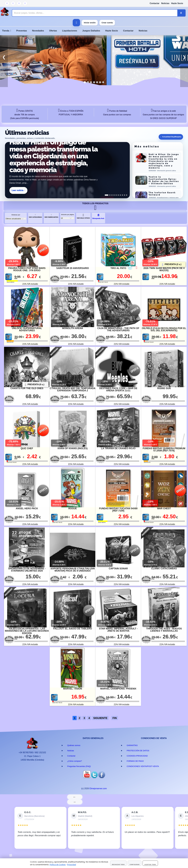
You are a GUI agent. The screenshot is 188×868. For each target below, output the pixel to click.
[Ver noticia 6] (118, 195)
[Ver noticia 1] (107, 195)
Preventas (22, 31)
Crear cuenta (107, 23)
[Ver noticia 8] (122, 195)
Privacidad (72, 865)
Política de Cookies (58, 865)
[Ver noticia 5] (116, 195)
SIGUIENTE (100, 718)
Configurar (135, 865)
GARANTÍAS (132, 745)
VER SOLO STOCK (83, 216)
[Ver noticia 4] (114, 195)
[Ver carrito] (76, 23)
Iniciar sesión (90, 23)
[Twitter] (13, 3)
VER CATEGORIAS (35, 216)
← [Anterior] (75, 797)
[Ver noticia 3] (112, 195)
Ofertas (53, 31)
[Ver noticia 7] (120, 195)
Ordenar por (16, 215)
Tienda (7, 31)
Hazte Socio (177, 3)
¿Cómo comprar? (75, 761)
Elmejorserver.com (98, 788)
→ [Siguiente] (75, 802)
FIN (115, 718)
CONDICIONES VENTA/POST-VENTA (143, 766)
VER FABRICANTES (51, 216)
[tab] (85, 82)
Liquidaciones (70, 31)
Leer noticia (18, 190)
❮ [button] (4, 57)
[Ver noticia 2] (110, 195)
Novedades (38, 31)
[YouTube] (7, 3)
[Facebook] (19, 3)
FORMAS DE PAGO (135, 761)
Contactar (155, 3)
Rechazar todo (118, 865)
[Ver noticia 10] (127, 195)
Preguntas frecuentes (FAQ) (79, 766)
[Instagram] (25, 3)
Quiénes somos (74, 745)
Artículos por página (67, 215)
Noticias (165, 3)
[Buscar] (181, 13)
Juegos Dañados (91, 31)
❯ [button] (184, 57)
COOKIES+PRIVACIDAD (137, 756)
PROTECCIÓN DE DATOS (138, 751)
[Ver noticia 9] (124, 195)
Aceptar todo (150, 865)
